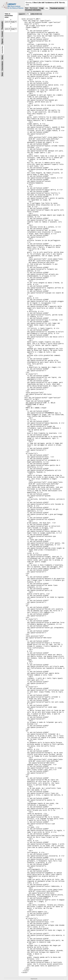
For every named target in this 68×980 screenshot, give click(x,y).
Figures (2, 41)
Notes (2, 57)
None (2, 74)
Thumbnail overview (57, 8)
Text (27, 8)
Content (2, 34)
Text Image (34, 8)
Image (41, 8)
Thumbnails (2, 25)
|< (23, 14)
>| (41, 14)
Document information (33, 10)
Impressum (34, 979)
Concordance (2, 66)
